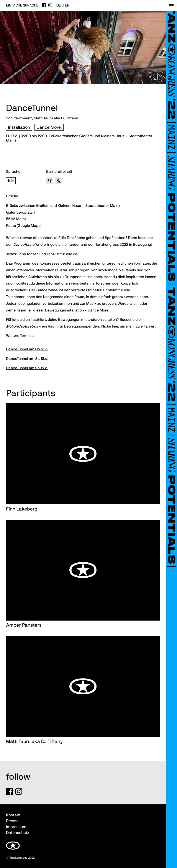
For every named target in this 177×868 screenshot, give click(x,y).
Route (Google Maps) (24, 226)
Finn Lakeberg (22, 509)
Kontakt (13, 815)
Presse (12, 821)
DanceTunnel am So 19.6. (27, 368)
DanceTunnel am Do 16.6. (27, 349)
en (67, 6)
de (59, 6)
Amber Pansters (24, 625)
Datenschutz (18, 833)
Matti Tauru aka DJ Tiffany (34, 742)
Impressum (16, 827)
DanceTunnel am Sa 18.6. (27, 359)
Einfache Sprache (22, 6)
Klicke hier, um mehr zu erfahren (128, 327)
